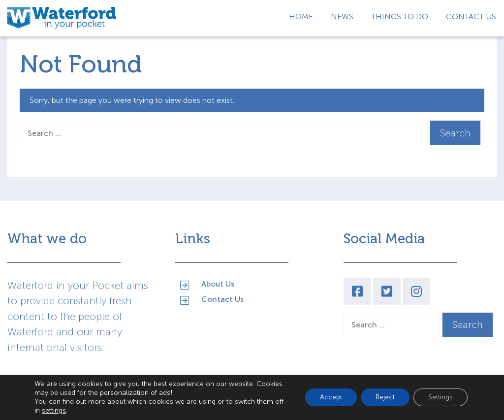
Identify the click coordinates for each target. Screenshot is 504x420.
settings (54, 410)
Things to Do (400, 16)
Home (301, 16)
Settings (441, 397)
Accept (331, 397)
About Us (218, 283)
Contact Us (471, 16)
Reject (385, 397)
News (342, 16)
